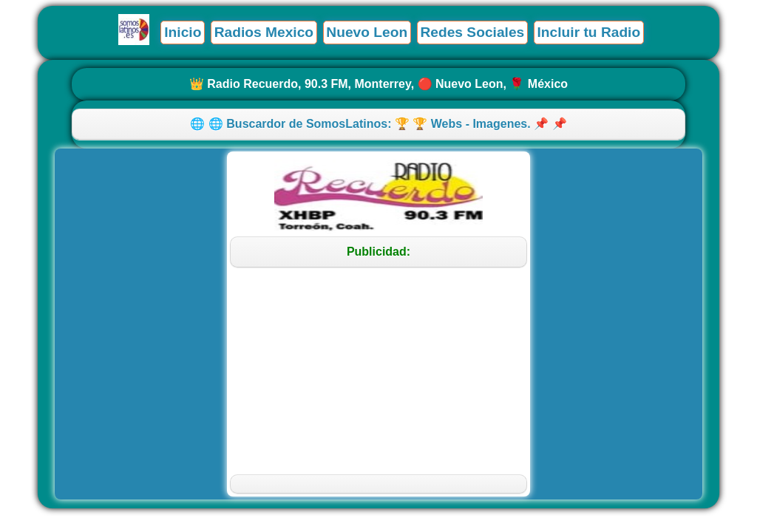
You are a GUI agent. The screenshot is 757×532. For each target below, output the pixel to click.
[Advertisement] (379, 371)
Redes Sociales (472, 32)
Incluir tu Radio (589, 32)
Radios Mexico (264, 32)
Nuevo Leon (367, 32)
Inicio (183, 32)
